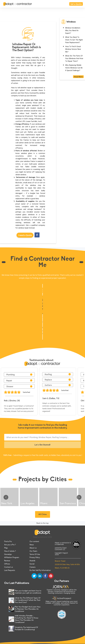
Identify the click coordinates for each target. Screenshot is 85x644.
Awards (32, 561)
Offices (7, 564)
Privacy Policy (35, 558)
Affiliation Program (12, 558)
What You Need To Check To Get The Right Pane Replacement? (74, 40)
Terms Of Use (35, 554)
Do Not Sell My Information (40, 570)
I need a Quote (25, 235)
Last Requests (10, 570)
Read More (78, 77)
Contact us (9, 567)
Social (32, 564)
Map (6, 548)
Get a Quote (76, 4)
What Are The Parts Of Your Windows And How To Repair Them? (74, 58)
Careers (33, 567)
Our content (34, 542)
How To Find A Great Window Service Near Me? (73, 49)
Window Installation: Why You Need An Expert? (73, 30)
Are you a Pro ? (10, 545)
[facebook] (37, 235)
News (32, 545)
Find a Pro (8, 542)
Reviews (7, 561)
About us (33, 548)
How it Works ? (10, 551)
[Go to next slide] (79, 497)
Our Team (33, 551)
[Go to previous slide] (6, 497)
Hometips (8, 554)
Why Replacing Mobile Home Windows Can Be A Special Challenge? (74, 68)
